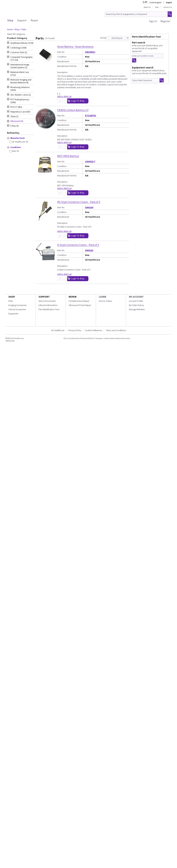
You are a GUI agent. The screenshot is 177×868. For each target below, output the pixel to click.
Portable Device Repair (79, 301)
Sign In (153, 21)
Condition (62, 57)
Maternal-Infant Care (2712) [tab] (20, 74)
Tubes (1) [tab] (14, 116)
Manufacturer (63, 61)
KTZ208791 (91, 116)
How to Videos (105, 301)
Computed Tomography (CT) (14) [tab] (21, 59)
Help (157, 7)
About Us (147, 7)
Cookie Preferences (93, 330)
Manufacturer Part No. (67, 66)
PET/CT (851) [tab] (16, 107)
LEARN (102, 297)
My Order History (136, 305)
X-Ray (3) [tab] (14, 126)
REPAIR (73, 297)
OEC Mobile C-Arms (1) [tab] (21, 95)
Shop (10, 20)
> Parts (23, 29)
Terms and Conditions (116, 330)
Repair (34, 20)
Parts (11, 301)
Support (22, 20)
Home (10, 29)
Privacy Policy (75, 330)
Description (62, 72)
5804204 (89, 207)
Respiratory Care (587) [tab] (20, 112)
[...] (59, 94)
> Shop (16, 29)
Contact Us (168, 7)
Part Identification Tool (49, 309)
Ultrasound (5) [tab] (17, 121)
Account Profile (136, 301)
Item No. (61, 52)
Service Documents (47, 301)
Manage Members (137, 309)
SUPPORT (44, 297)
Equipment (13, 314)
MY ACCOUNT (136, 297)
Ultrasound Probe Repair (80, 305)
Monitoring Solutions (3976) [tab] (20, 89)
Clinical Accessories (17, 309)
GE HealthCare (58, 330)
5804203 (89, 250)
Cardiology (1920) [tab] (18, 48)
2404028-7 (90, 162)
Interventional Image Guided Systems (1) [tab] (20, 66)
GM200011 (90, 52)
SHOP (12, 297)
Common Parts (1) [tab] (19, 52)
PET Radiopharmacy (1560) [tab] (20, 101)
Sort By (103, 38)
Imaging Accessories (17, 305)
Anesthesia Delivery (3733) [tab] (22, 43)
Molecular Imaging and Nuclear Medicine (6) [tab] (21, 81)
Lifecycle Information (48, 305)
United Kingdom (155, 3)
